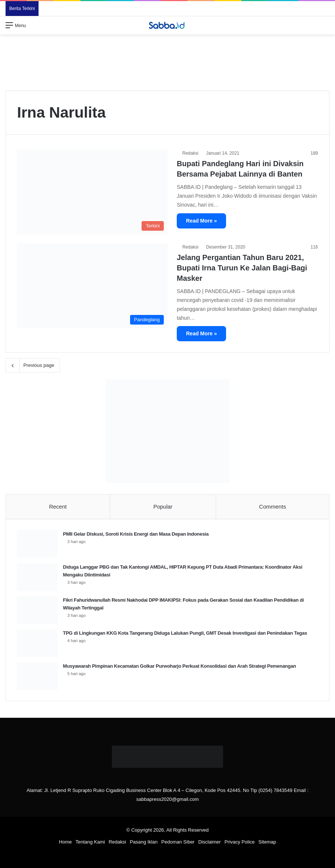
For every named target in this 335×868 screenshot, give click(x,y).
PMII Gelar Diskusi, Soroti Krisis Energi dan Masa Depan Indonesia (136, 534)
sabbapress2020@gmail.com (168, 800)
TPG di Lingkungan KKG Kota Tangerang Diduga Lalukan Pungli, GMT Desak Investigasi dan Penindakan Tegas (185, 633)
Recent (58, 507)
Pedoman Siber (178, 843)
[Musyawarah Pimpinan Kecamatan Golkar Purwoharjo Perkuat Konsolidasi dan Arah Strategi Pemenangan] (37, 676)
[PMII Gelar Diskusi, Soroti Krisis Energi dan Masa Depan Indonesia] (37, 544)
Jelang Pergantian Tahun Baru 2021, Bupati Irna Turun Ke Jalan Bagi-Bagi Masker (242, 268)
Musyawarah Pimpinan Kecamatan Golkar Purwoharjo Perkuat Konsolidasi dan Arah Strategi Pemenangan (180, 666)
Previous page (33, 365)
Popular (163, 507)
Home (65, 843)
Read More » (201, 221)
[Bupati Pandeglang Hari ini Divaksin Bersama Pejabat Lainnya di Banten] (92, 192)
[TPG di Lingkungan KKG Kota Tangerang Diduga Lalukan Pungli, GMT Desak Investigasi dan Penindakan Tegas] (37, 643)
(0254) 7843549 (275, 791)
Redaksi (190, 153)
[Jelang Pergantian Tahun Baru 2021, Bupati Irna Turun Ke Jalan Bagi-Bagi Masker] (92, 286)
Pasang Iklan (144, 843)
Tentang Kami (90, 843)
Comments (273, 507)
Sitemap (267, 843)
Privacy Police (240, 843)
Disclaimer (210, 843)
